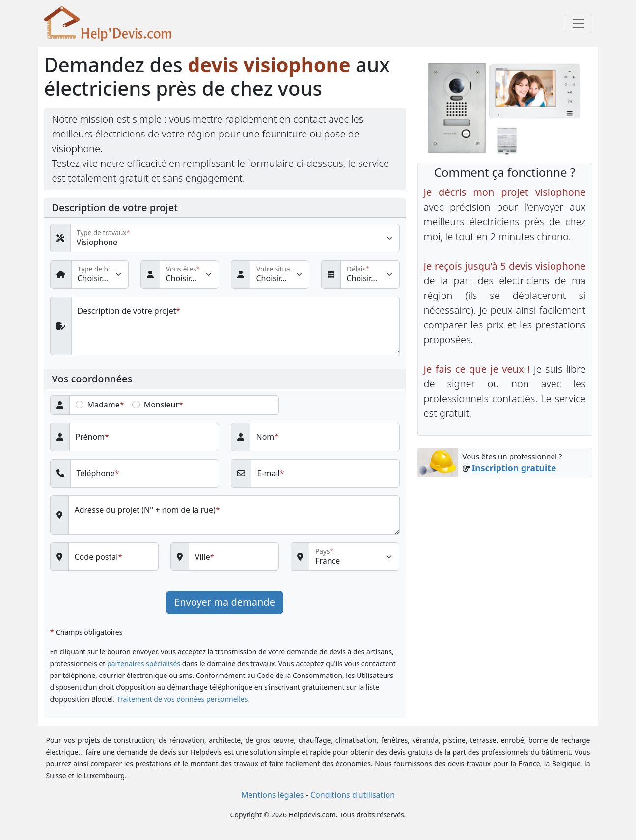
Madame (104, 405)
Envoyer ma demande (225, 602)
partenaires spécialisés (144, 664)
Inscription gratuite (514, 468)
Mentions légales (273, 795)
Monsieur (161, 405)
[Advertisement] (505, 558)
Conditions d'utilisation (353, 795)
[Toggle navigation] (579, 24)
